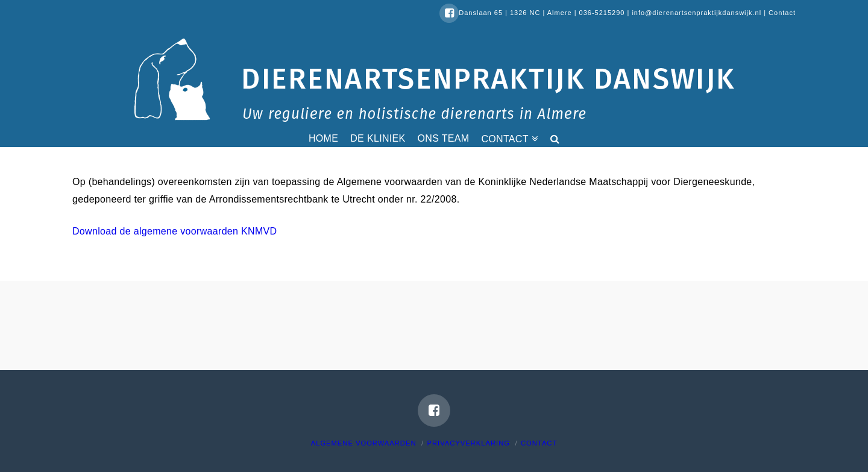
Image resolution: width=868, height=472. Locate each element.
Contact (782, 13)
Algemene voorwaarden (364, 443)
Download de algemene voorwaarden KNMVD (175, 231)
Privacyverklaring (469, 443)
